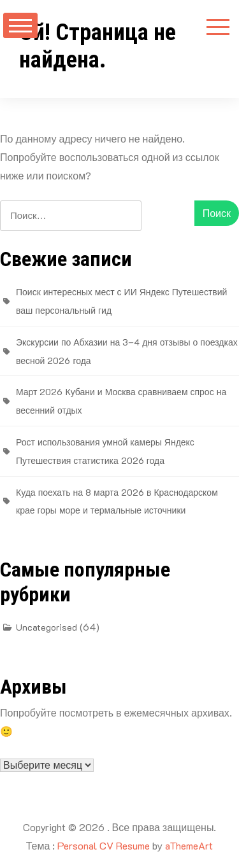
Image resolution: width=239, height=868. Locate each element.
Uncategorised (47, 627)
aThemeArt (189, 845)
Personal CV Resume (104, 845)
